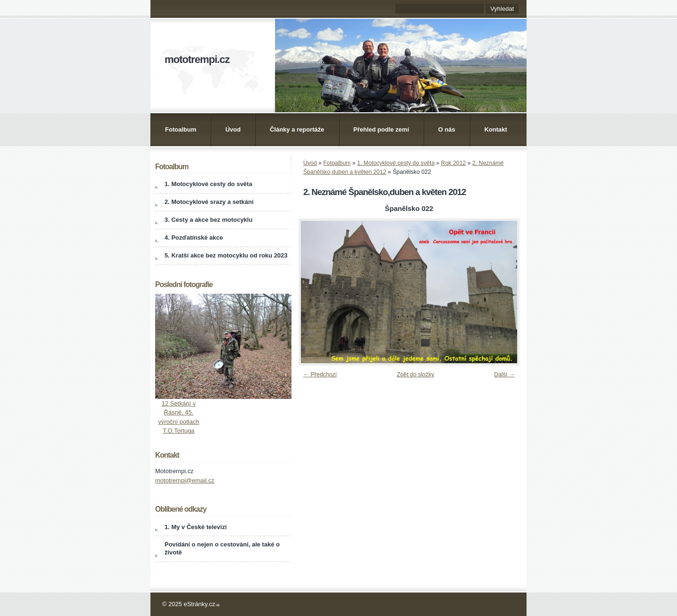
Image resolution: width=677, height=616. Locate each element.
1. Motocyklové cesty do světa (396, 163)
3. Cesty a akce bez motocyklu (209, 220)
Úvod (233, 129)
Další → (504, 374)
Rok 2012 (453, 163)
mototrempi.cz (197, 59)
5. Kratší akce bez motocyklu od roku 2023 (226, 255)
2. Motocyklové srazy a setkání (209, 202)
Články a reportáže (297, 129)
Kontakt (496, 129)
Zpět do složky (416, 374)
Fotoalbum (181, 129)
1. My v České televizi (196, 527)
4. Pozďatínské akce (194, 238)
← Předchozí (320, 374)
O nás (447, 129)
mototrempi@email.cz (185, 480)
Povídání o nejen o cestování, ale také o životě (222, 548)
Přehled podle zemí (381, 129)
